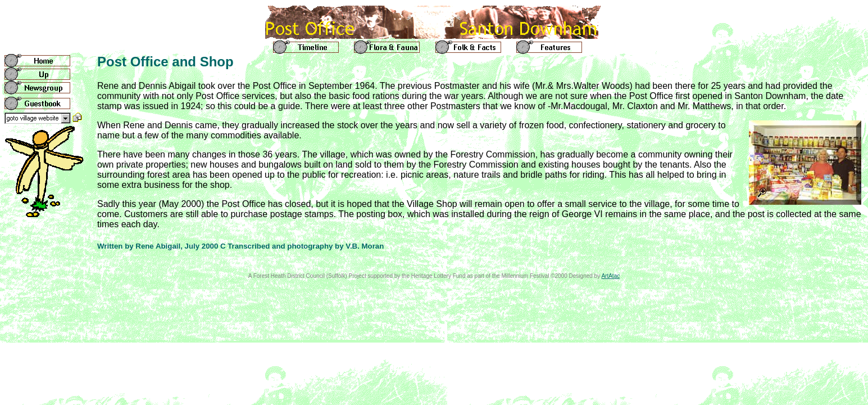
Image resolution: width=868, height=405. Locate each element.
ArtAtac (610, 276)
